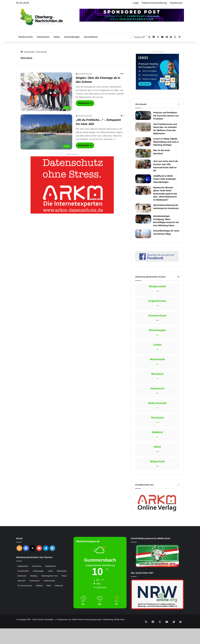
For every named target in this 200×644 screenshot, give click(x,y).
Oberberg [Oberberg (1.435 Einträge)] (34, 556)
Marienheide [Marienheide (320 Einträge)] (62, 551)
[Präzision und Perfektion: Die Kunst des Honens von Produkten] (143, 115)
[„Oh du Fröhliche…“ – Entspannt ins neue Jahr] (46, 132)
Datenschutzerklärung (154, 3)
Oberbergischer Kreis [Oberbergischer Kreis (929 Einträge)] (49, 556)
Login (136, 3)
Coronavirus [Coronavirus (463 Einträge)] (37, 546)
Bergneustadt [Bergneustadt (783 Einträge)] (23, 546)
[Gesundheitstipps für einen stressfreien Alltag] (143, 234)
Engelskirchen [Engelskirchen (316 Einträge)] (51, 546)
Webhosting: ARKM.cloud (114, 600)
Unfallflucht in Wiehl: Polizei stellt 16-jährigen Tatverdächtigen (165, 179)
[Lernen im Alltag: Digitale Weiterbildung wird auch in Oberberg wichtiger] (143, 142)
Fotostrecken (43, 37)
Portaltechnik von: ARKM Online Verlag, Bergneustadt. (79, 600)
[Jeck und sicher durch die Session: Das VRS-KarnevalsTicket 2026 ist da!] (143, 164)
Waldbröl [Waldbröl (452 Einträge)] (39, 566)
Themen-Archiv (26, 37)
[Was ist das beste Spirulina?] (143, 153)
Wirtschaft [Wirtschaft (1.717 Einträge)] (59, 566)
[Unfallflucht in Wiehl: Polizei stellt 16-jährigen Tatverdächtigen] (143, 179)
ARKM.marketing (72, 154)
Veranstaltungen (72, 37)
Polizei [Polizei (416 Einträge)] (64, 556)
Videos (57, 37)
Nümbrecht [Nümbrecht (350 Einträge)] (22, 556)
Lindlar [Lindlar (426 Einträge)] (50, 551)
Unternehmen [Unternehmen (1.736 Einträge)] (35, 561)
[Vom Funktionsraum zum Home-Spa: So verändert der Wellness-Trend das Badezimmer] (143, 127)
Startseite (28, 52)
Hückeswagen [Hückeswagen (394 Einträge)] (38, 551)
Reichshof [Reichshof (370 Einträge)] (21, 561)
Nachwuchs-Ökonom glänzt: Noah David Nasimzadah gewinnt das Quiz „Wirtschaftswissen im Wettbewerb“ (165, 194)
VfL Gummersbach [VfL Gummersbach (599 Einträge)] (25, 566)
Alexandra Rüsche (85, 74)
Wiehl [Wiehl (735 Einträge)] (49, 566)
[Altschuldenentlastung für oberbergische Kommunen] (143, 208)
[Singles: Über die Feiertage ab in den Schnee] (46, 92)
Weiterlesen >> (85, 103)
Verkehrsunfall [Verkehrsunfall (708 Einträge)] (49, 561)
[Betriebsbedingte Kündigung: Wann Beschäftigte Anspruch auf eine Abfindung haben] (143, 219)
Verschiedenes (91, 37)
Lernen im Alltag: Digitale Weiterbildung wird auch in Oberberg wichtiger (166, 142)
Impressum (176, 3)
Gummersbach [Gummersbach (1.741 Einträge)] (23, 551)
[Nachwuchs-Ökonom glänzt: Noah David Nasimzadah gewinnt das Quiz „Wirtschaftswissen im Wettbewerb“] (143, 190)
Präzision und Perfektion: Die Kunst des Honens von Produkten (166, 116)
